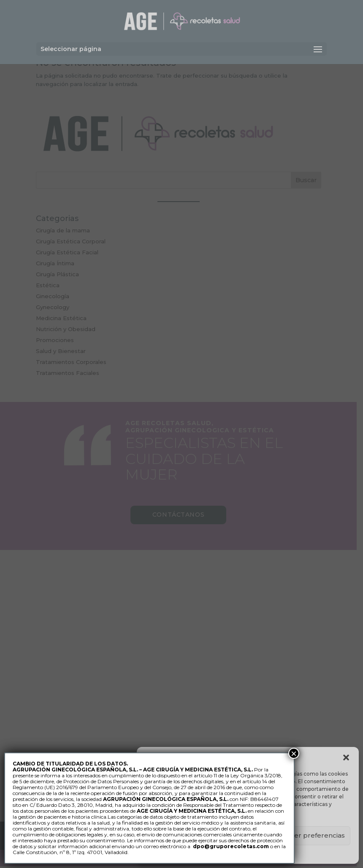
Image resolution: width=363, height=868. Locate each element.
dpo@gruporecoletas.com (231, 846)
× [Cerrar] (294, 753)
